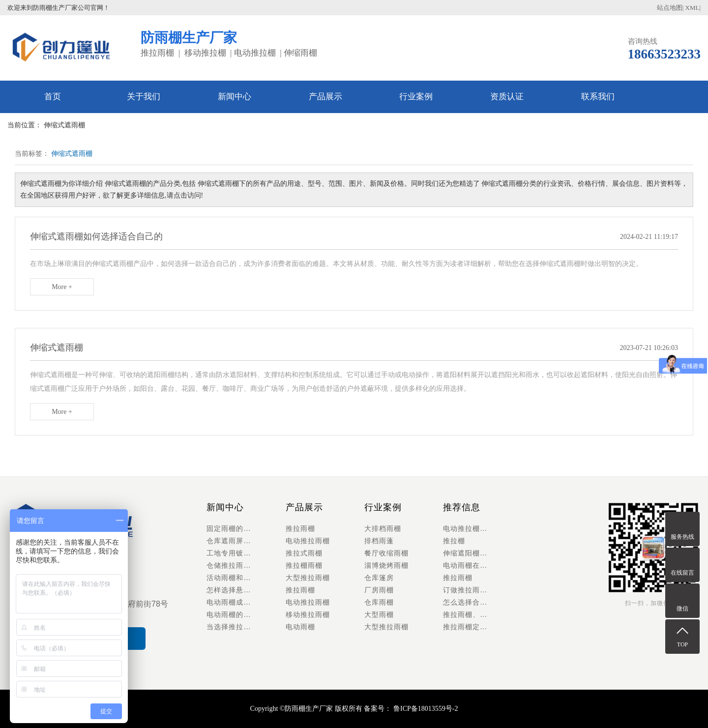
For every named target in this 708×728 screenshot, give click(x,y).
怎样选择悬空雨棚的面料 (246, 590)
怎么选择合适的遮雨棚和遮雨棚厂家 (482, 602)
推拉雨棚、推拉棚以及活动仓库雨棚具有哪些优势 (482, 615)
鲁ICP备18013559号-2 (425, 709)
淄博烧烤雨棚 (386, 566)
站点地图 (670, 8)
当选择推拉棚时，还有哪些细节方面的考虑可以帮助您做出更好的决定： (246, 627)
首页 (53, 97)
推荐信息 (462, 507)
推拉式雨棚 (304, 553)
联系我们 (598, 97)
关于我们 (144, 97)
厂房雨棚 (379, 590)
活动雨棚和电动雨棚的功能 (246, 578)
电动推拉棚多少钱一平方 (482, 529)
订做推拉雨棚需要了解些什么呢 (482, 590)
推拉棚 (454, 541)
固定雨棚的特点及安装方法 (246, 529)
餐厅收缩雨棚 (386, 553)
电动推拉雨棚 (308, 541)
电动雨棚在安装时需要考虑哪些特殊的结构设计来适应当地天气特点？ (482, 566)
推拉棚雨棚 (304, 566)
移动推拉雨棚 (308, 615)
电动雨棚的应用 (232, 615)
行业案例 (416, 97)
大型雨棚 (379, 615)
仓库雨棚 (379, 602)
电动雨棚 (300, 627)
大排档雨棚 (383, 529)
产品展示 (325, 97)
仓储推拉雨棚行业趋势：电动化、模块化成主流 (246, 566)
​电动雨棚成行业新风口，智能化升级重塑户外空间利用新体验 (246, 602)
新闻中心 (235, 97)
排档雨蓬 (379, 541)
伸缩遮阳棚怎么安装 (476, 553)
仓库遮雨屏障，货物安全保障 (246, 541)
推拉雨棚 (300, 529)
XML (693, 8)
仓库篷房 (379, 578)
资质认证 (507, 97)
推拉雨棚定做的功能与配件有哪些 (482, 627)
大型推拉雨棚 (308, 578)
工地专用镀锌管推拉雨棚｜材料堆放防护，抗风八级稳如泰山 (246, 553)
